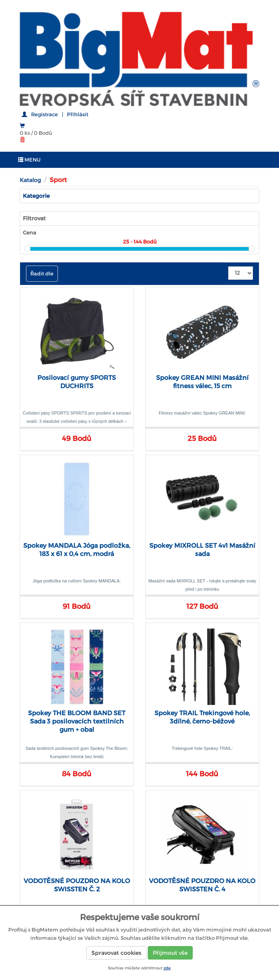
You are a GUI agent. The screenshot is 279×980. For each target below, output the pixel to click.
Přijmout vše (170, 953)
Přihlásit (78, 114)
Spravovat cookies (116, 953)
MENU (29, 160)
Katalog (30, 180)
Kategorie (36, 196)
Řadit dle (42, 274)
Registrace (45, 114)
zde (167, 968)
